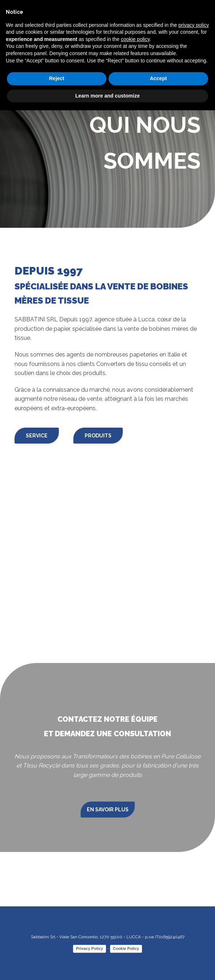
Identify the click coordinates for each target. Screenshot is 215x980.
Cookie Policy (126, 948)
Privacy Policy (90, 948)
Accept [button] (159, 78)
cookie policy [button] (135, 39)
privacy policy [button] (194, 25)
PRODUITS (98, 436)
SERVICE (37, 436)
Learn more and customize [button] (107, 96)
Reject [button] (57, 78)
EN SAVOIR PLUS (108, 810)
